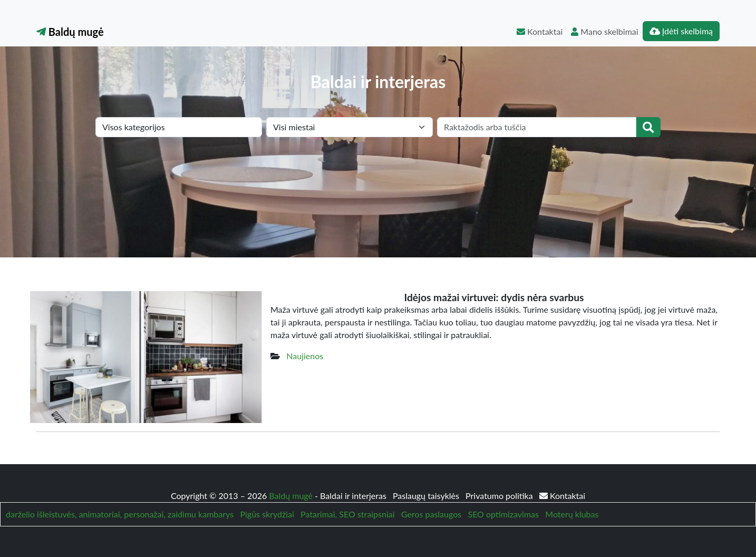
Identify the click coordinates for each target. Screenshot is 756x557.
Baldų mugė (70, 32)
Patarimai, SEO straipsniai (347, 514)
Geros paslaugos (431, 514)
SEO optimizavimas (503, 514)
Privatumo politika (500, 496)
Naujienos (305, 356)
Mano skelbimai (604, 31)
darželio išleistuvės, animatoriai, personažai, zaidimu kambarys (120, 514)
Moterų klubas (572, 514)
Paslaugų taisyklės (427, 496)
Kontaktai (540, 31)
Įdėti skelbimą (681, 31)
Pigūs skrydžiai (267, 514)
